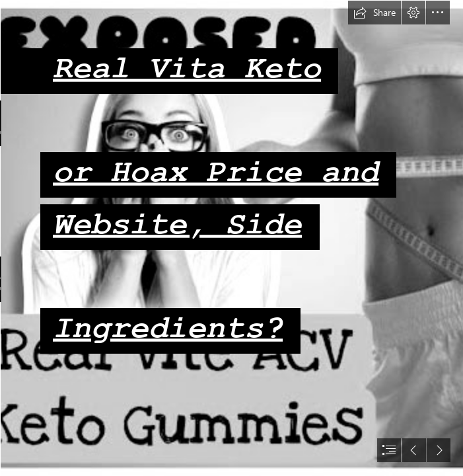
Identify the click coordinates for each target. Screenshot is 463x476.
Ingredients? (167, 328)
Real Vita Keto (186, 68)
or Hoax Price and (215, 172)
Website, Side (177, 224)
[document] (231, 238)
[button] (374, 13)
